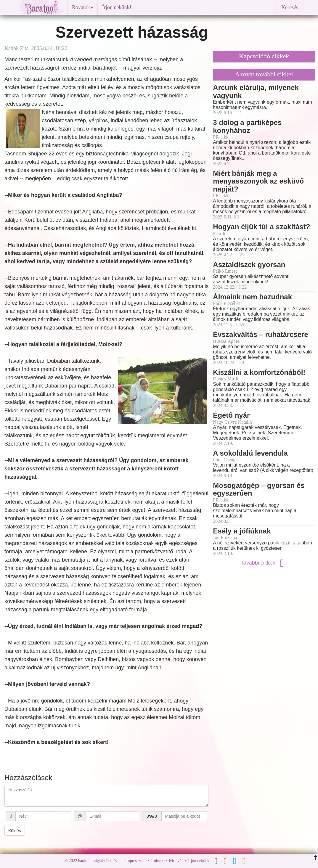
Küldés (15, 831)
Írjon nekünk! (117, 7)
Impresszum (135, 861)
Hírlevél (176, 861)
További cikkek (264, 563)
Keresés (290, 7)
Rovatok (82, 7)
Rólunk (157, 861)
